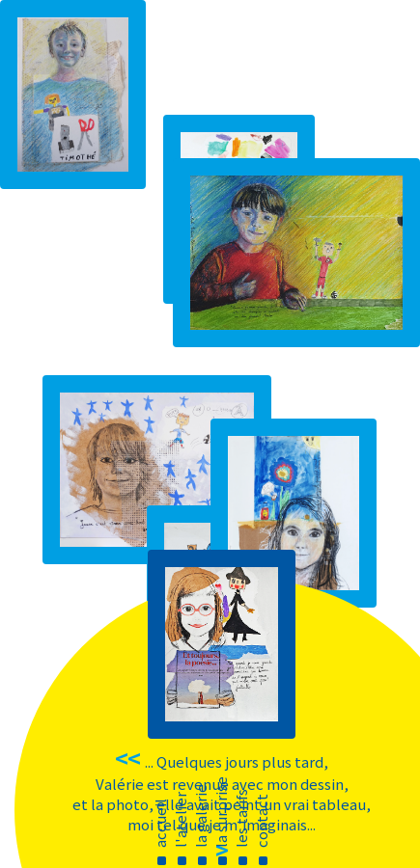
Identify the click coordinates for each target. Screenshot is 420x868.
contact (261, 821)
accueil (160, 823)
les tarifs (241, 818)
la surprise (221, 812)
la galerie (200, 816)
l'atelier (180, 820)
